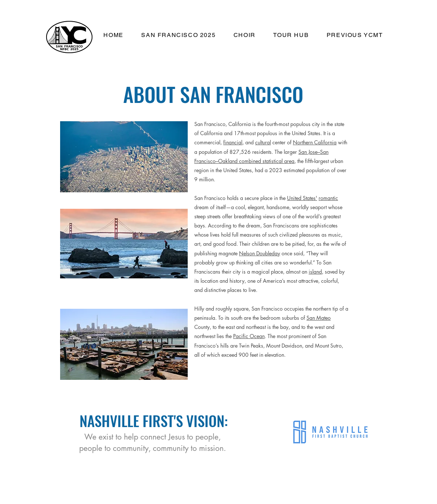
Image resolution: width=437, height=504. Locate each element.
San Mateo (319, 318)
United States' (302, 198)
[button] (178, 35)
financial (233, 142)
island (315, 272)
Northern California (315, 142)
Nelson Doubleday (260, 253)
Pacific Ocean (249, 336)
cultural (263, 142)
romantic (328, 198)
